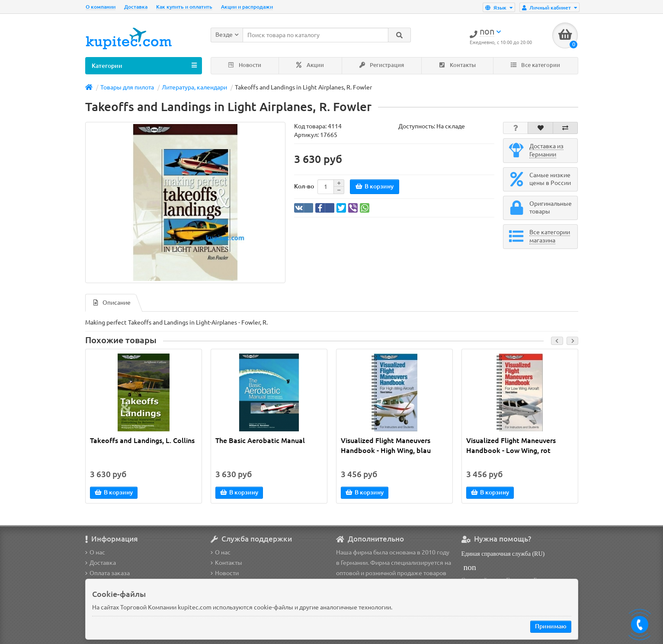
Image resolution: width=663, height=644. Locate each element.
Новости (245, 65)
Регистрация (382, 65)
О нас (95, 552)
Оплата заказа (107, 573)
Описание (112, 303)
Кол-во (304, 186)
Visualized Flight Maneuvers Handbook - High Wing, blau (386, 445)
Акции (310, 65)
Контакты (458, 65)
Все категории (535, 65)
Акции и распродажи (247, 7)
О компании (101, 7)
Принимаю (551, 626)
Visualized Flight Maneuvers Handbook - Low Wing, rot (511, 445)
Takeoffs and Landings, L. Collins (142, 440)
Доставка (136, 7)
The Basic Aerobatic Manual (260, 440)
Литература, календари (194, 87)
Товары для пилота (127, 87)
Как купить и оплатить (184, 7)
